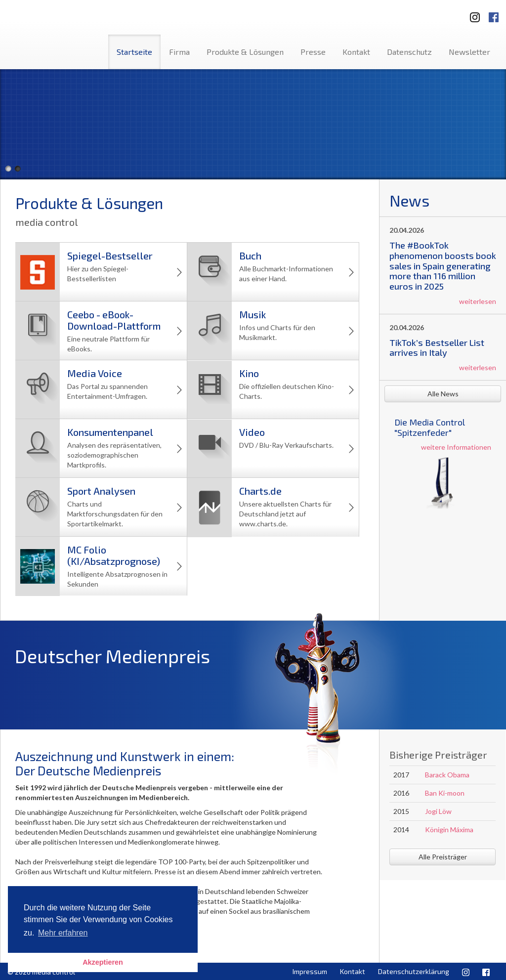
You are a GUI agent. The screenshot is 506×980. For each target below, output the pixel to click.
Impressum (310, 971)
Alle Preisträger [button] (443, 857)
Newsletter (469, 52)
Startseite (134, 52)
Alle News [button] (443, 394)
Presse (313, 52)
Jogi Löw (438, 811)
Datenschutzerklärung (414, 971)
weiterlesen (478, 301)
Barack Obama (447, 775)
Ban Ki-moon (445, 793)
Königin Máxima (449, 830)
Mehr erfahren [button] (63, 933)
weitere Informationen (456, 447)
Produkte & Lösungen (245, 52)
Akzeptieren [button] (103, 962)
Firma (179, 52)
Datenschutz (409, 52)
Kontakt (356, 52)
